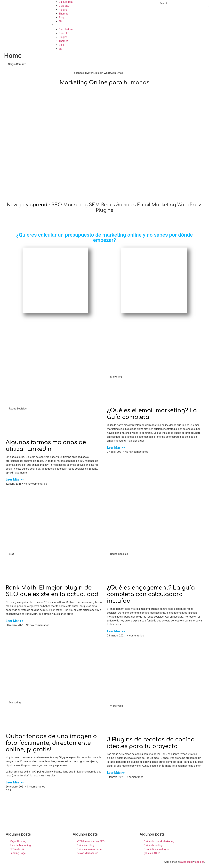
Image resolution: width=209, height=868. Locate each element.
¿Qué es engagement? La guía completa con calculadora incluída (151, 594)
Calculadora (66, 2)
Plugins (63, 10)
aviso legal (186, 862)
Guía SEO (64, 6)
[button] (104, 25)
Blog (61, 18)
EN (60, 21)
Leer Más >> (15, 479)
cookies (200, 862)
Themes (64, 14)
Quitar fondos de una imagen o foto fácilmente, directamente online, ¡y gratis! (51, 743)
